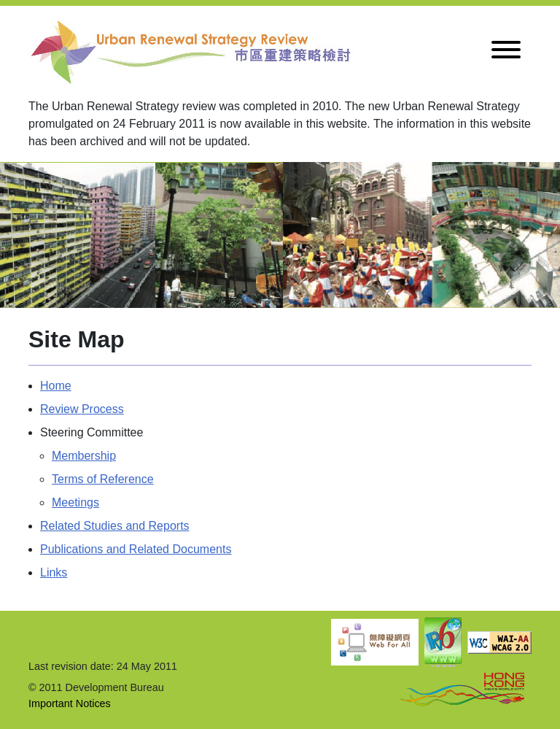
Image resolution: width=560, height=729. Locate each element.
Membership (84, 456)
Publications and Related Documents (136, 549)
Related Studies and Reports (115, 526)
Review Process (82, 409)
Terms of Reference (103, 479)
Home (56, 386)
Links (54, 572)
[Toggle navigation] (506, 52)
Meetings (75, 502)
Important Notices (70, 703)
